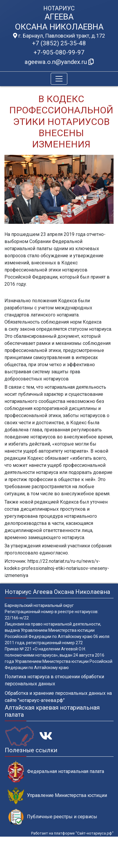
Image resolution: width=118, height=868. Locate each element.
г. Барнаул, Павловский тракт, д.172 (59, 36)
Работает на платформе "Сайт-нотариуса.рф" (72, 833)
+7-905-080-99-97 (59, 52)
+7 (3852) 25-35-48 (59, 43)
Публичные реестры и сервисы (52, 817)
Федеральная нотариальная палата (56, 772)
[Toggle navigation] (59, 79)
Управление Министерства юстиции (57, 796)
